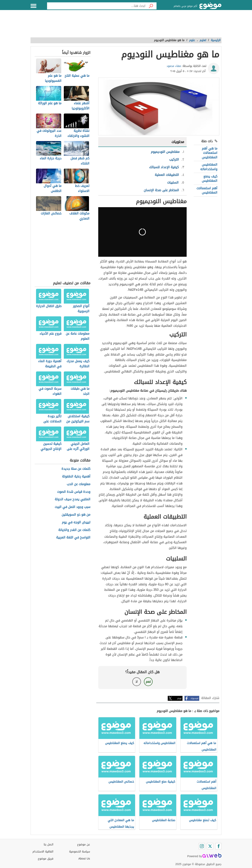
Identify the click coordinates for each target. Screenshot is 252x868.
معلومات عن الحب (79, 484)
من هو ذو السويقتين (76, 515)
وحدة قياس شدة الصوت (74, 492)
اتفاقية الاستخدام (43, 852)
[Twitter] (210, 846)
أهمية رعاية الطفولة (76, 477)
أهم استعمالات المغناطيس (207, 190)
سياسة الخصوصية (80, 852)
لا (137, 682)
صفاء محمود (174, 66)
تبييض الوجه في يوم (76, 522)
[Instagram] (202, 846)
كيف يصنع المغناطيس (210, 179)
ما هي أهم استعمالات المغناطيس (210, 153)
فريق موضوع (46, 859)
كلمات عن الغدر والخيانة (74, 530)
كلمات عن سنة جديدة (76, 469)
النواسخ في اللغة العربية (73, 538)
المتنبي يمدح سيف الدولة (73, 499)
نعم (148, 682)
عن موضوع (84, 844)
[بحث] (151, 6)
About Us (84, 859)
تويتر (179, 698)
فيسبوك (194, 698)
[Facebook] (218, 846)
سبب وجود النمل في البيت (73, 507)
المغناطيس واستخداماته (209, 167)
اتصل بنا (49, 844)
